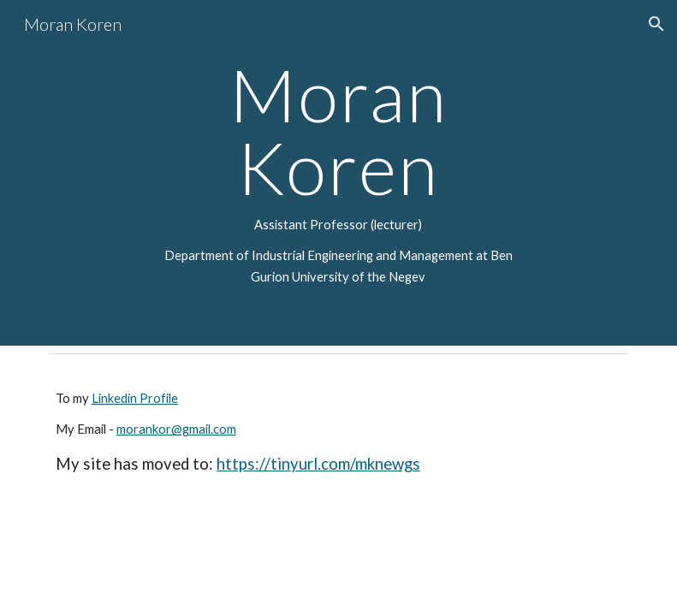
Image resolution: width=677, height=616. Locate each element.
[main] (339, 173)
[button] (656, 24)
